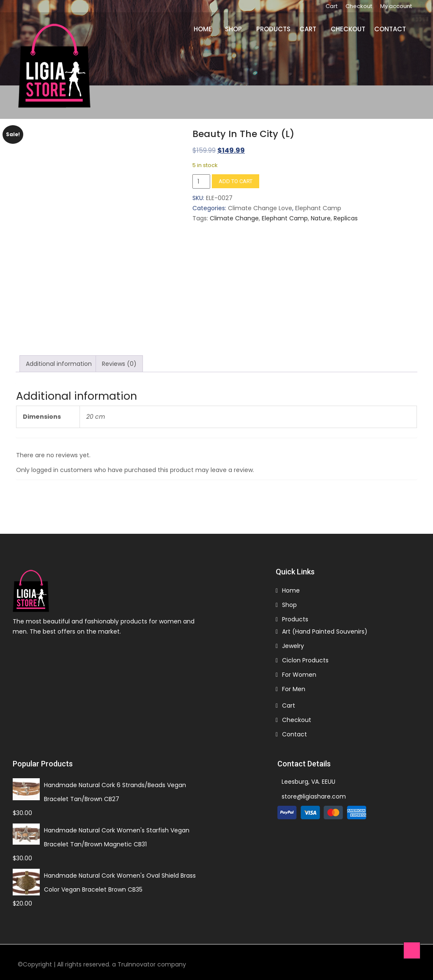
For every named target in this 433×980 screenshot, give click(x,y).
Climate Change (234, 219)
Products (273, 29)
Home (203, 29)
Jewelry (293, 643)
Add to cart (236, 182)
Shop (233, 29)
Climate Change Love (260, 209)
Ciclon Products (305, 658)
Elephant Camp (318, 209)
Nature (321, 219)
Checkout (359, 6)
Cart (332, 6)
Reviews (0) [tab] (119, 361)
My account (396, 6)
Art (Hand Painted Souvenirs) (325, 629)
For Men (294, 686)
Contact (390, 29)
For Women (299, 672)
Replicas (346, 219)
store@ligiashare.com (314, 794)
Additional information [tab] (59, 361)
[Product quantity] (201, 182)
